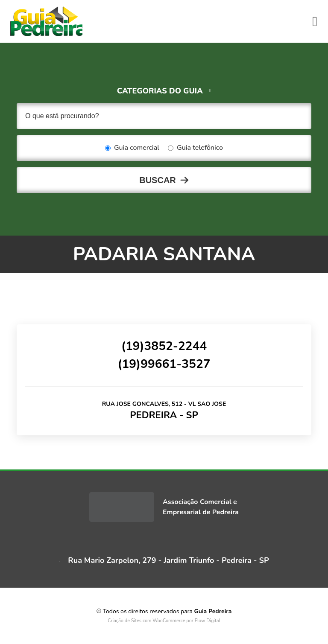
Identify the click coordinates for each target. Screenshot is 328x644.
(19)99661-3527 (164, 364)
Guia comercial (132, 148)
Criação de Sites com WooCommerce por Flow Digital (164, 621)
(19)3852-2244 (164, 346)
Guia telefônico (195, 148)
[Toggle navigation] (315, 21)
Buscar (158, 180)
